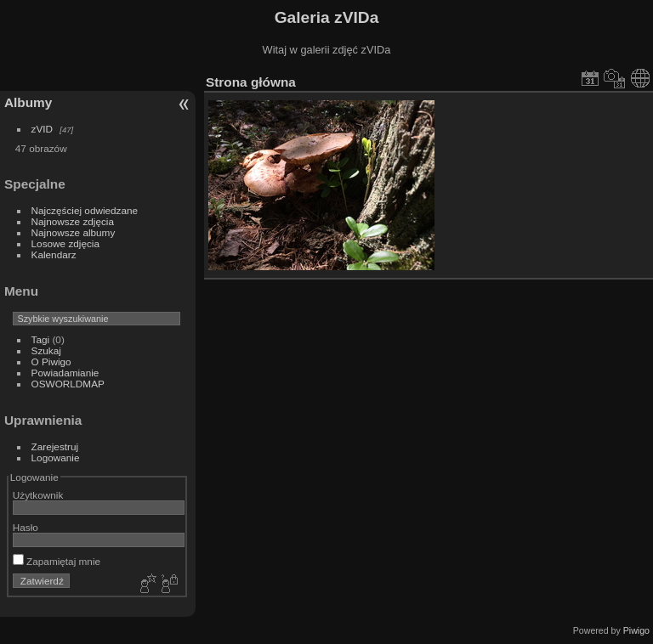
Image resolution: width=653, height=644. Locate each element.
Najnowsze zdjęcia (73, 221)
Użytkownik (38, 495)
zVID (43, 129)
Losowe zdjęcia (65, 243)
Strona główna (251, 82)
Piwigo (636, 630)
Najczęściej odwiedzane (85, 210)
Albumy (28, 102)
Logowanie (56, 458)
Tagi (41, 339)
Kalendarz (54, 254)
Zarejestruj (55, 446)
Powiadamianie (65, 373)
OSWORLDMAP (68, 384)
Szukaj (46, 350)
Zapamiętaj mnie (57, 561)
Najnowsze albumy (74, 232)
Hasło (26, 527)
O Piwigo (51, 362)
